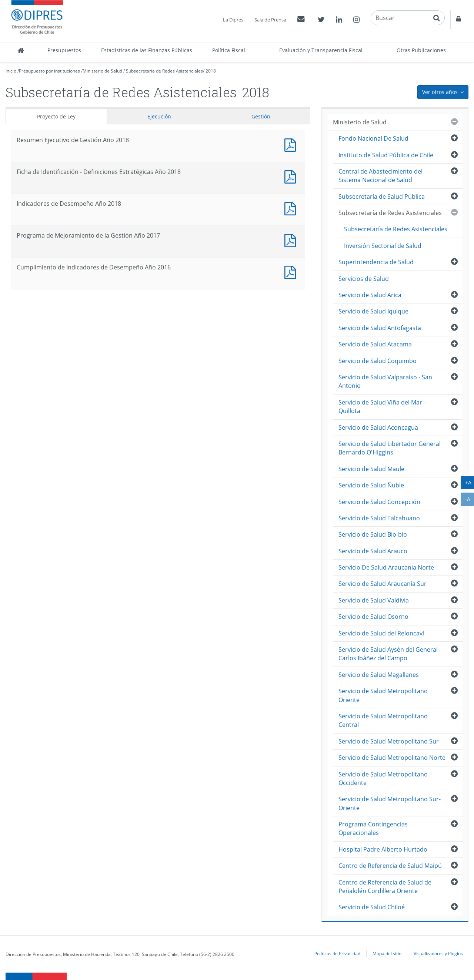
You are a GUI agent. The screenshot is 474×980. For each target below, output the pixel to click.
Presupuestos (64, 50)
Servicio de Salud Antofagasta (380, 328)
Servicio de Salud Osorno (373, 617)
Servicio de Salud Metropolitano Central (383, 720)
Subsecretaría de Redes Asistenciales (164, 71)
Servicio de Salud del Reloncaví (381, 633)
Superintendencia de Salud (376, 262)
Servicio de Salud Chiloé (372, 907)
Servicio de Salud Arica (370, 295)
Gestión (261, 116)
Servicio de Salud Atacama (375, 344)
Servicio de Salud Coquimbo (378, 361)
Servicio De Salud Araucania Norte (386, 567)
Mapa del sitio (387, 953)
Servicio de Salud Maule (371, 469)
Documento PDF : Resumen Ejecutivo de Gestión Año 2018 (292, 144)
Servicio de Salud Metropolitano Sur (389, 741)
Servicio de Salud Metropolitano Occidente (383, 778)
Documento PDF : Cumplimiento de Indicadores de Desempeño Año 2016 (292, 271)
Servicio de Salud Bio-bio (373, 534)
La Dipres (233, 20)
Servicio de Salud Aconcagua (378, 427)
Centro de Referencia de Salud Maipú (390, 866)
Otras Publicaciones (421, 50)
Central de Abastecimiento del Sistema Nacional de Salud (380, 176)
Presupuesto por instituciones (49, 71)
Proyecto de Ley (56, 116)
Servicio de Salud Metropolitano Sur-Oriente (390, 803)
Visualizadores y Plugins (438, 953)
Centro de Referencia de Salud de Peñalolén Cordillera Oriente (385, 887)
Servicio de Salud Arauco (373, 551)
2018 (211, 71)
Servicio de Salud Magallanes (379, 675)
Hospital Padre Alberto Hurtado (383, 849)
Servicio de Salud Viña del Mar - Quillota (382, 407)
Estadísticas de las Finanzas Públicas (147, 50)
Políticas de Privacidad (337, 953)
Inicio (11, 71)
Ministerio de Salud (102, 71)
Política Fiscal (229, 50)
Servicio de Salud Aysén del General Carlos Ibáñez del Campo (388, 654)
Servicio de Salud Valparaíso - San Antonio (385, 381)
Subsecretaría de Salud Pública (382, 197)
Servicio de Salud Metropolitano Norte (392, 758)
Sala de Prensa (270, 20)
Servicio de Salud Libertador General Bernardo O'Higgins (390, 448)
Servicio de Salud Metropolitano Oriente (383, 695)
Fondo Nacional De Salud (373, 138)
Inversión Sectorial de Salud (383, 246)
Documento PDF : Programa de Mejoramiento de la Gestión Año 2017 (292, 240)
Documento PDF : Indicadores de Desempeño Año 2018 (292, 208)
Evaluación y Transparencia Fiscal (321, 50)
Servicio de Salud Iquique (373, 311)
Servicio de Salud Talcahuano (379, 518)
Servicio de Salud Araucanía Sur (383, 584)
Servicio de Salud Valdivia (374, 600)
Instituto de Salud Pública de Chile (386, 155)
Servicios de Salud (364, 279)
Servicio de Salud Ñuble (371, 485)
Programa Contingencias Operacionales (373, 828)
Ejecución (159, 116)
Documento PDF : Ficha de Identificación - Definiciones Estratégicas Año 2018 (292, 176)
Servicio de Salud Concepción (379, 502)
